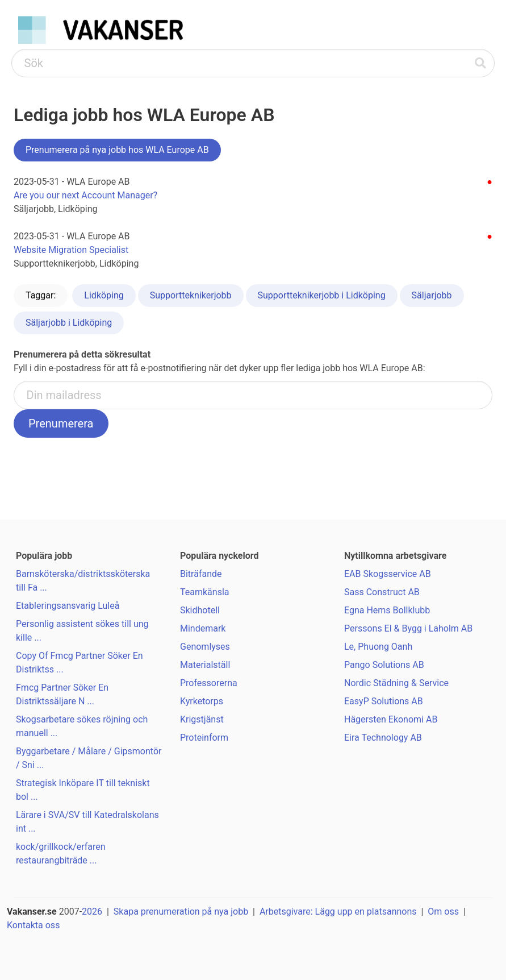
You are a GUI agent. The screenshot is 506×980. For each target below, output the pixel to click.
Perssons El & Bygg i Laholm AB (408, 628)
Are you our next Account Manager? (85, 195)
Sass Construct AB (382, 592)
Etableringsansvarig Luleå (68, 606)
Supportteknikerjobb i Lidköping (322, 295)
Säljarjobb (432, 295)
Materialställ (205, 665)
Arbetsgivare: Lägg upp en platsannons (338, 912)
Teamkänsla (205, 592)
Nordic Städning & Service (396, 683)
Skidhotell (200, 610)
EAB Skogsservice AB (388, 574)
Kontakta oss (33, 925)
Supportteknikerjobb (191, 295)
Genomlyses (205, 647)
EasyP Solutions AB (384, 701)
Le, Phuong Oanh (378, 647)
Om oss (443, 912)
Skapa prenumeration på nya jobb (181, 912)
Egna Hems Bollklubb (387, 610)
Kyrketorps (202, 701)
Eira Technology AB (383, 738)
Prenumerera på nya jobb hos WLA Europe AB (117, 150)
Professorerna (209, 683)
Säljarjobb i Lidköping (69, 323)
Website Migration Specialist (71, 250)
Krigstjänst (202, 719)
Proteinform (204, 738)
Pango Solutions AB (384, 665)
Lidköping (104, 295)
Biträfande (201, 574)
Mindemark (203, 628)
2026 (92, 912)
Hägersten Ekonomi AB (391, 719)
